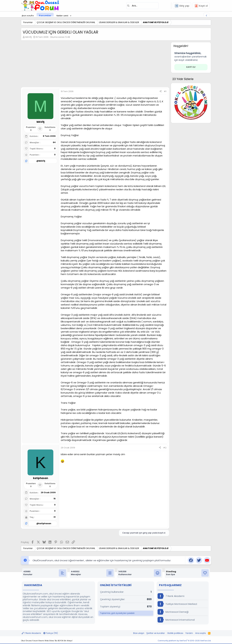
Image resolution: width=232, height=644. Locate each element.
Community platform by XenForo (184, 641)
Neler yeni (62, 16)
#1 (165, 91)
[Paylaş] (161, 91)
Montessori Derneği (173, 612)
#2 (165, 448)
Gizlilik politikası (175, 633)
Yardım (189, 633)
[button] (71, 16)
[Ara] (142, 6)
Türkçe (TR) (51, 633)
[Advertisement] (95, 65)
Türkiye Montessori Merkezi (177, 604)
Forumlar (45, 16)
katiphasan (45, 523)
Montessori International (176, 620)
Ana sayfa (28, 16)
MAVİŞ (29, 37)
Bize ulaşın (139, 633)
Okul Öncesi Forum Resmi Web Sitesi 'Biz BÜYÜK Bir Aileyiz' (47, 641)
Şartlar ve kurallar (156, 633)
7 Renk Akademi (171, 596)
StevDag (171, 572)
